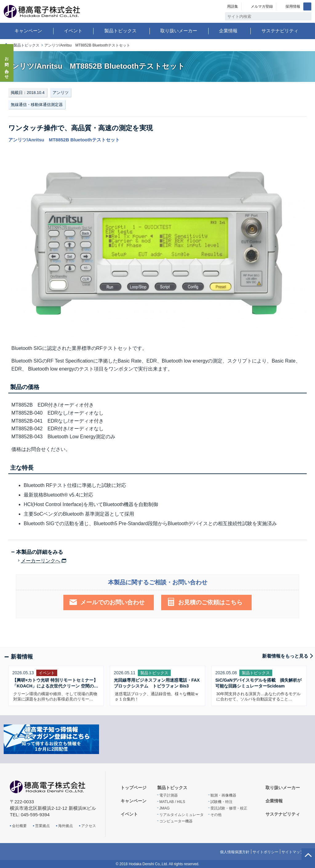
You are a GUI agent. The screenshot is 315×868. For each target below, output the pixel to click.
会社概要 (19, 826)
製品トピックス (120, 31)
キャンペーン (28, 31)
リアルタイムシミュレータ (181, 815)
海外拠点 (66, 826)
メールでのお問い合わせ (112, 602)
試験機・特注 (221, 802)
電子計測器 (169, 795)
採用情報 (293, 6)
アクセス (89, 826)
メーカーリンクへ (41, 561)
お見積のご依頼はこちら (210, 602)
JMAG (164, 808)
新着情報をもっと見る (285, 656)
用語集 (233, 6)
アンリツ (61, 93)
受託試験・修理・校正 (229, 808)
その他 (216, 815)
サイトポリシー (265, 852)
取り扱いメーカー (179, 31)
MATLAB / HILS (172, 802)
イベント (73, 31)
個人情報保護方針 (235, 852)
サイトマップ (293, 852)
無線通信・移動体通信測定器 (37, 105)
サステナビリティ (280, 31)
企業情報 (228, 31)
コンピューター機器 (176, 821)
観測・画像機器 (223, 795)
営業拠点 (42, 826)
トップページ (134, 788)
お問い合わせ (7, 66)
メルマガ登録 (262, 6)
